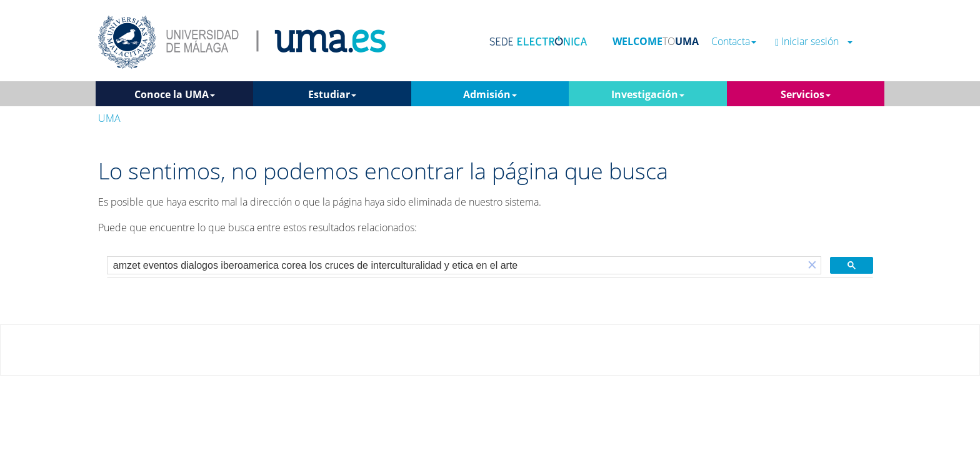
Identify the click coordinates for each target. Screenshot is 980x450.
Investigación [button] (648, 94)
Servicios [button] (806, 94)
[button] (812, 265)
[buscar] (456, 266)
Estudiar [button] (332, 94)
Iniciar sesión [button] (814, 42)
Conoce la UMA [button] (175, 94)
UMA (109, 118)
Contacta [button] (734, 42)
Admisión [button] (490, 94)
